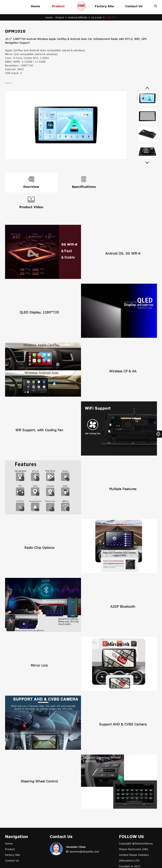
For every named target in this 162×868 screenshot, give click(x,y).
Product (58, 6)
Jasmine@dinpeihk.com (84, 833)
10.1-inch (97, 18)
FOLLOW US (131, 818)
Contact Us (134, 6)
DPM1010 (111, 18)
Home (35, 6)
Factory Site (104, 6)
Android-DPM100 (78, 18)
